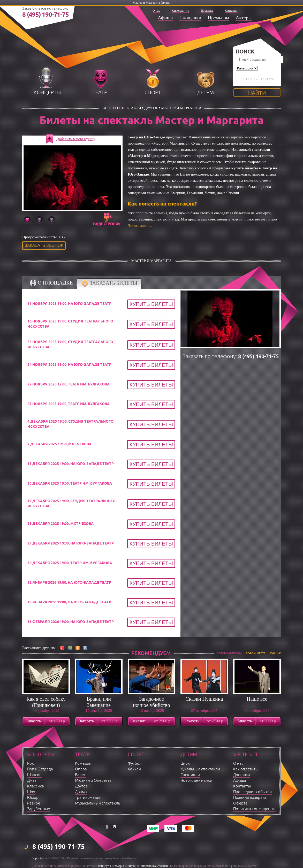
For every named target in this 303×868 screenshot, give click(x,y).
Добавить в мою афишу (76, 139)
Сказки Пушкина (204, 699)
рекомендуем (151, 653)
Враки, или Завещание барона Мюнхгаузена (99, 708)
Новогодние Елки (196, 781)
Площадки (190, 18)
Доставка (207, 11)
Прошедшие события (252, 792)
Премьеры (218, 18)
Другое (151, 108)
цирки (131, 866)
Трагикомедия (88, 798)
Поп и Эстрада (40, 769)
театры (119, 866)
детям (205, 93)
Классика (36, 786)
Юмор (33, 798)
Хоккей (134, 769)
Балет (80, 775)
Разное (34, 803)
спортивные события (155, 866)
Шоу (31, 792)
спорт (153, 93)
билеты (109, 108)
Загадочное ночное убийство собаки (151, 705)
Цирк (185, 764)
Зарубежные (39, 809)
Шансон (34, 775)
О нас (156, 11)
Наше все (257, 699)
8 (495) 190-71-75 (46, 15)
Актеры (244, 18)
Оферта (240, 803)
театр (100, 93)
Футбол (135, 764)
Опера (81, 769)
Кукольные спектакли (200, 769)
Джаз (32, 781)
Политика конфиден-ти (254, 809)
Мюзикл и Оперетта (93, 781)
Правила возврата (250, 798)
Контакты (231, 11)
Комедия (83, 764)
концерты (47, 93)
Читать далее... (140, 226)
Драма (81, 792)
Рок (31, 764)
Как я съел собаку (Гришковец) (46, 702)
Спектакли (130, 108)
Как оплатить (180, 11)
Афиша (165, 18)
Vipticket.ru (40, 858)
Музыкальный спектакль (98, 803)
